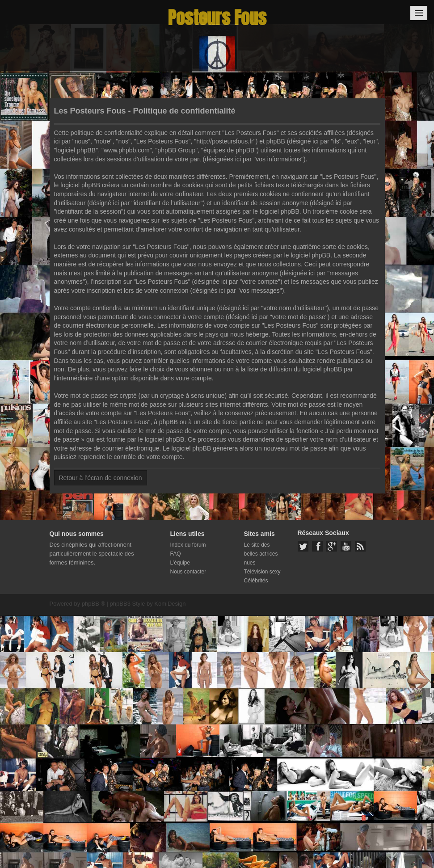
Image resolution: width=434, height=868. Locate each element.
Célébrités (256, 581)
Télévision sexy (262, 572)
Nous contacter (188, 572)
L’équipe (180, 563)
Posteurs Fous (217, 18)
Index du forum (188, 545)
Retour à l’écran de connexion (101, 478)
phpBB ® (93, 604)
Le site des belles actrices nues (261, 554)
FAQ (176, 554)
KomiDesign (170, 604)
